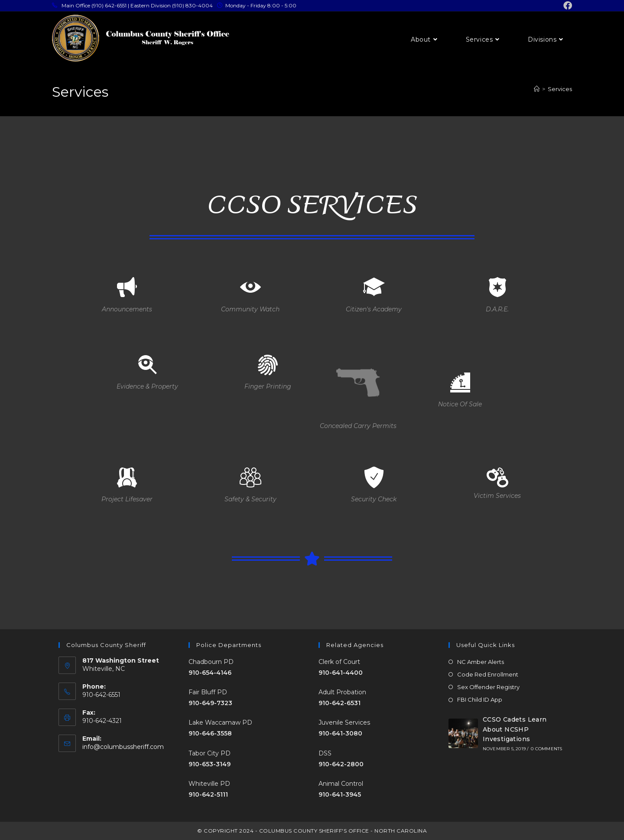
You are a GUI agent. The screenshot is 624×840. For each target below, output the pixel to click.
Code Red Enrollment (488, 674)
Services (560, 89)
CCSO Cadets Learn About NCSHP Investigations (515, 729)
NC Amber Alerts (481, 662)
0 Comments (546, 749)
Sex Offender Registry (488, 687)
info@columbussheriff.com (123, 747)
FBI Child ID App (480, 699)
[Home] (537, 89)
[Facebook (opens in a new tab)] (566, 6)
